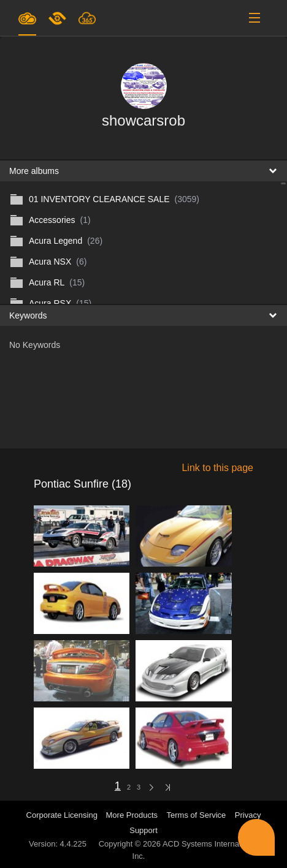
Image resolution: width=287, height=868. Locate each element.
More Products (132, 815)
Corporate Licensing (63, 815)
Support (143, 830)
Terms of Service (197, 815)
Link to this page (217, 468)
